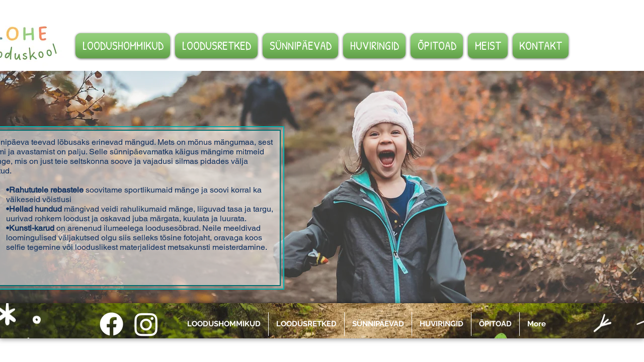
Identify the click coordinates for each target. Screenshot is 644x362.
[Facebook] (111, 324)
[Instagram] (146, 324)
